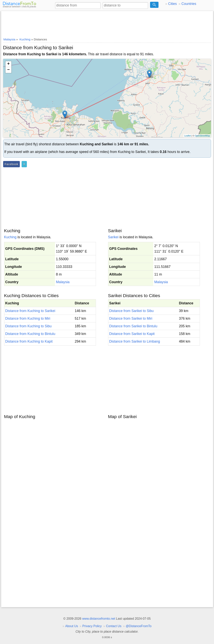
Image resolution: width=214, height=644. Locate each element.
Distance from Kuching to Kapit (29, 341)
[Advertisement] (107, 23)
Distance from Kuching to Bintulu (30, 334)
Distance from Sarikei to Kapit (132, 334)
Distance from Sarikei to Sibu (132, 311)
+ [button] (8, 64)
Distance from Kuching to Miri (28, 318)
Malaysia (63, 282)
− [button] (8, 70)
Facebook (12, 164)
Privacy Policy (92, 626)
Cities (172, 4)
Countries (189, 4)
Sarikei (113, 237)
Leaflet (188, 136)
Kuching (10, 237)
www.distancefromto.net (99, 619)
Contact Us (114, 626)
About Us (71, 626)
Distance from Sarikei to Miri (131, 318)
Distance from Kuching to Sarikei (30, 311)
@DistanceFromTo (139, 626)
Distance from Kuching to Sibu (29, 326)
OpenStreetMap (202, 136)
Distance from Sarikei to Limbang (135, 341)
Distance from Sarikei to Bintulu (133, 326)
